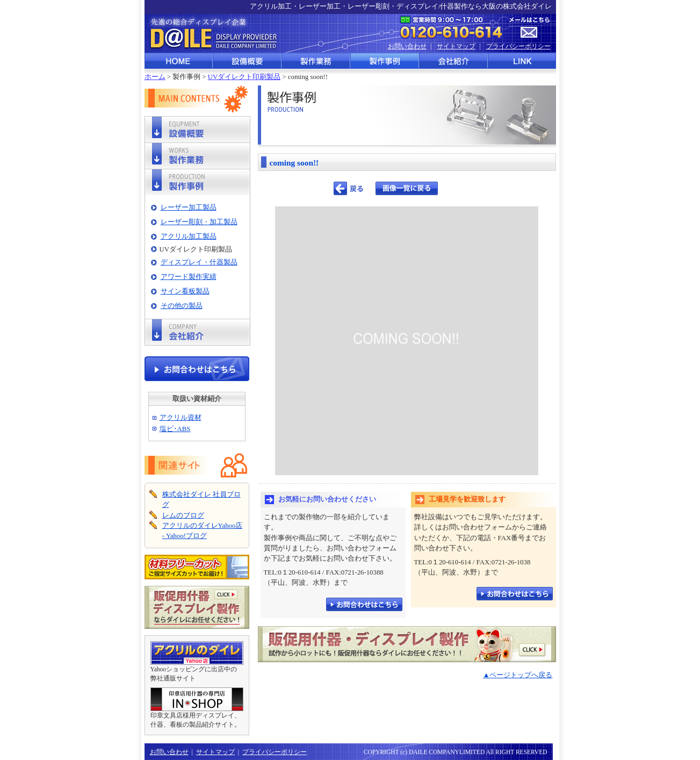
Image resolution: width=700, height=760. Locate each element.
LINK (522, 61)
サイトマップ (456, 46)
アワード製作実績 (189, 277)
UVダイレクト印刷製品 (244, 77)
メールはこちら (529, 28)
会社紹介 (454, 61)
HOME (179, 61)
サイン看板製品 (185, 291)
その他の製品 (182, 306)
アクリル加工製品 (189, 236)
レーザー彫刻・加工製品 (199, 222)
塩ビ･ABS (175, 429)
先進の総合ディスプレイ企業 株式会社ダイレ (212, 33)
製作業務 (316, 61)
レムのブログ (183, 515)
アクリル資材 (181, 418)
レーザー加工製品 (189, 207)
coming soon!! (294, 163)
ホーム (155, 77)
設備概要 (248, 61)
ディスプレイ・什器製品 (199, 262)
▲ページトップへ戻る (518, 675)
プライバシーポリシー (518, 46)
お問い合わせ (407, 46)
